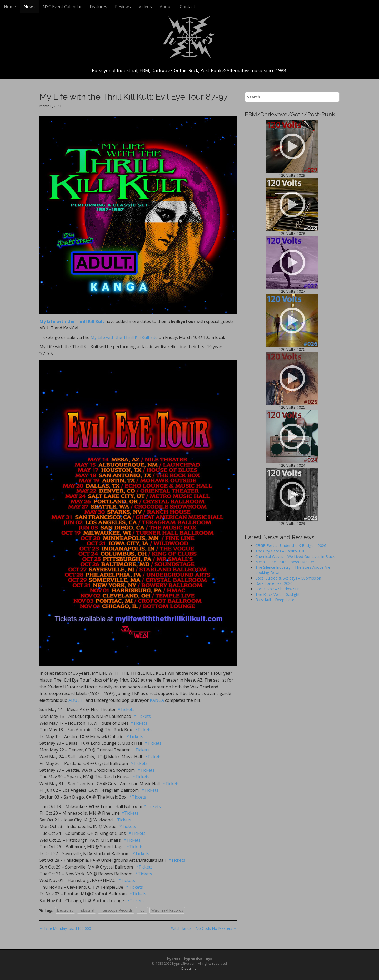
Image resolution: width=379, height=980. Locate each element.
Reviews (123, 7)
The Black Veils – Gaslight (278, 594)
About (166, 7)
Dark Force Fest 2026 (274, 583)
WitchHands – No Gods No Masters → (204, 928)
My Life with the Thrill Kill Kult (72, 321)
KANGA (157, 700)
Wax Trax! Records (167, 910)
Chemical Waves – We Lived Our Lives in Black (295, 557)
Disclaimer (190, 968)
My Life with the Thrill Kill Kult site (124, 337)
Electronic (65, 910)
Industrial (86, 910)
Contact (187, 7)
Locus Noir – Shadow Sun (277, 589)
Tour (142, 910)
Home (10, 7)
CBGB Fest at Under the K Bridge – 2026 (291, 545)
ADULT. (76, 700)
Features (98, 7)
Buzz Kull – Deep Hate (275, 600)
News (29, 7)
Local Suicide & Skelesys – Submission (288, 578)
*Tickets (126, 709)
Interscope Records (116, 910)
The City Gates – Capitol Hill (280, 551)
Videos (145, 7)
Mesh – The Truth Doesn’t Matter (285, 562)
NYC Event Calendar (62, 7)
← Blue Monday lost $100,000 (65, 928)
